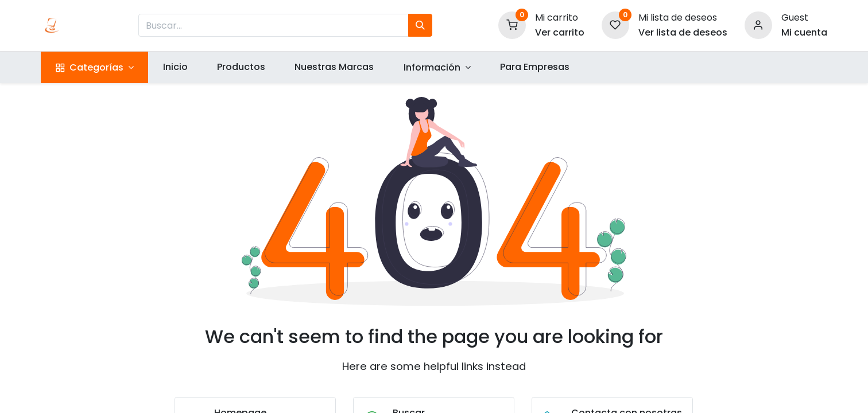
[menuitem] (175, 67)
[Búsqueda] (420, 25)
